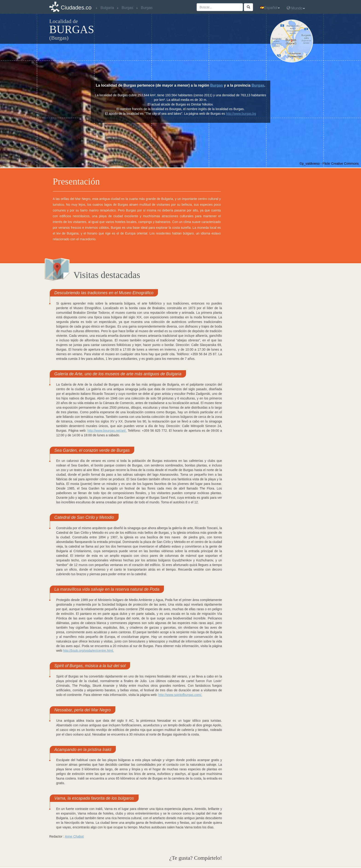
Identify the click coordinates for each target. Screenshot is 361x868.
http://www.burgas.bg (241, 114)
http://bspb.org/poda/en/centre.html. (89, 651)
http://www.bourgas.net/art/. (107, 431)
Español (270, 8)
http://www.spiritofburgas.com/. (180, 695)
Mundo (296, 8)
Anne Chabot (74, 836)
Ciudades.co (76, 7)
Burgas (217, 85)
